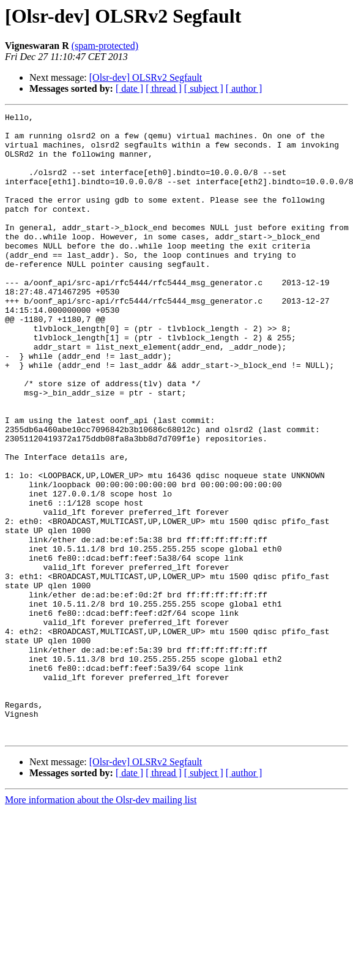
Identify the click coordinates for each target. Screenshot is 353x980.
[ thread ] (164, 88)
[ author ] (244, 88)
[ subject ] (204, 88)
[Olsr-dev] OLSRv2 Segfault (146, 77)
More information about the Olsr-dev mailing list (101, 925)
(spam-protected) (105, 46)
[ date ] (129, 88)
